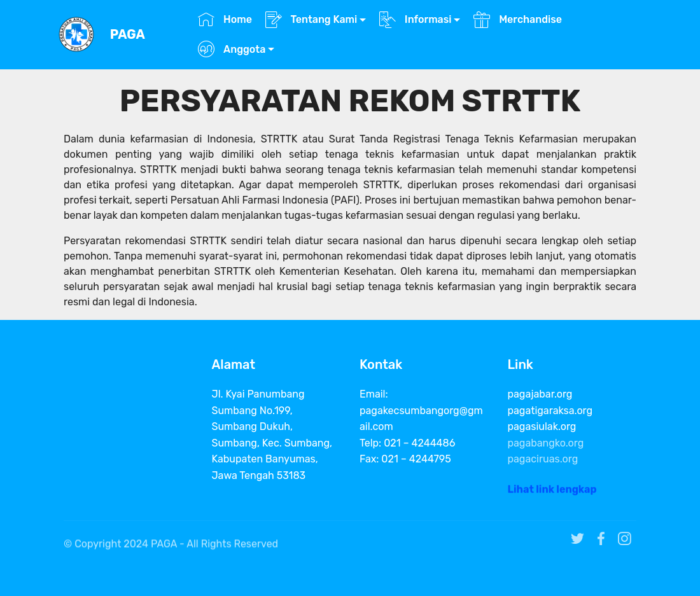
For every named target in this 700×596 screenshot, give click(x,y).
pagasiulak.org (542, 426)
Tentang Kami (311, 19)
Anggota (232, 49)
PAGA (128, 35)
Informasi (416, 19)
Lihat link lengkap (552, 491)
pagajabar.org (540, 394)
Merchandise (518, 19)
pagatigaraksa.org (550, 411)
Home (225, 19)
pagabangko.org (546, 443)
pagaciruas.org (543, 459)
